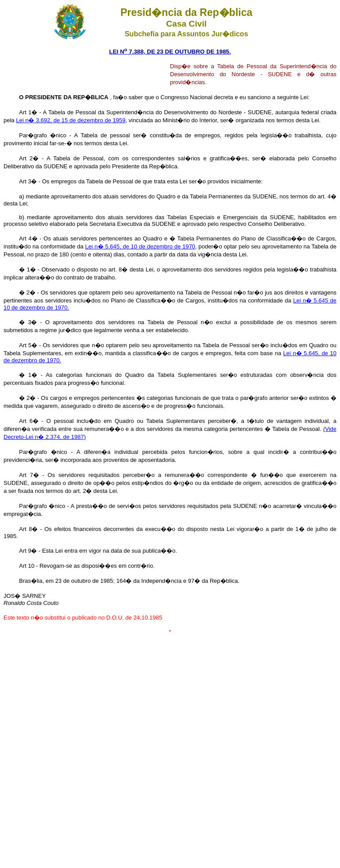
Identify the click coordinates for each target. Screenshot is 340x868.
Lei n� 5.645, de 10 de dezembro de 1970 (140, 246)
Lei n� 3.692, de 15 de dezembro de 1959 (71, 120)
